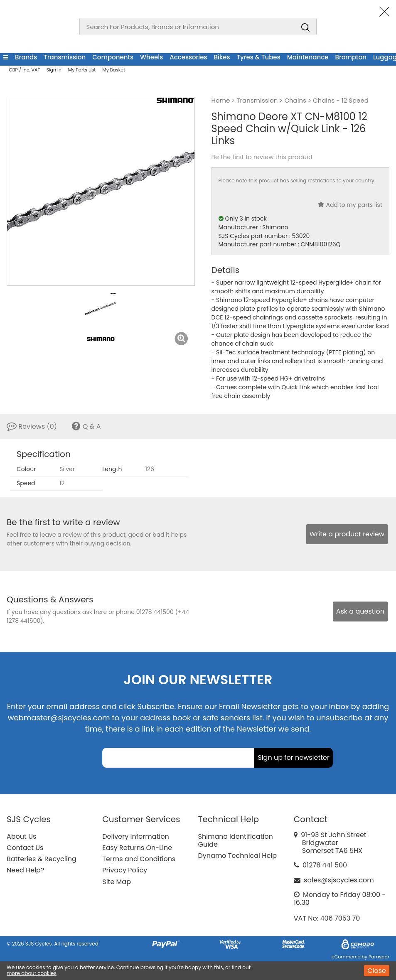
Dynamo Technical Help (238, 856)
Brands (26, 57)
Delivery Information (135, 836)
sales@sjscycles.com (339, 880)
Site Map (117, 882)
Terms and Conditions (139, 859)
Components (113, 57)
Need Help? (25, 870)
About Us (21, 836)
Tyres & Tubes (259, 57)
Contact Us (25, 848)
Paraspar (379, 957)
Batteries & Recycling (42, 859)
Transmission (65, 57)
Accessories (188, 57)
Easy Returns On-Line (137, 848)
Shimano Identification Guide (236, 840)
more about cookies (32, 973)
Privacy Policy (125, 870)
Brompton (350, 57)
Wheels (151, 57)
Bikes (222, 57)
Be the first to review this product (262, 157)
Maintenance (308, 57)
